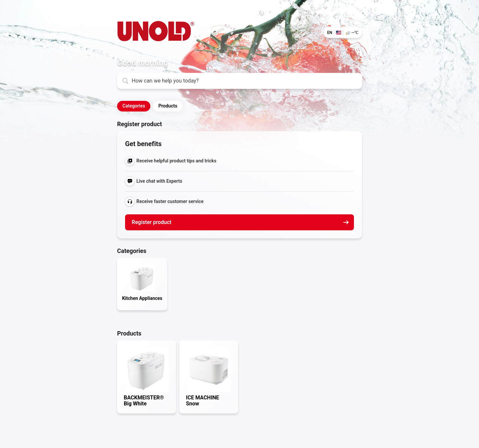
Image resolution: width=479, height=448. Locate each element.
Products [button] (168, 106)
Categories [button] (134, 106)
